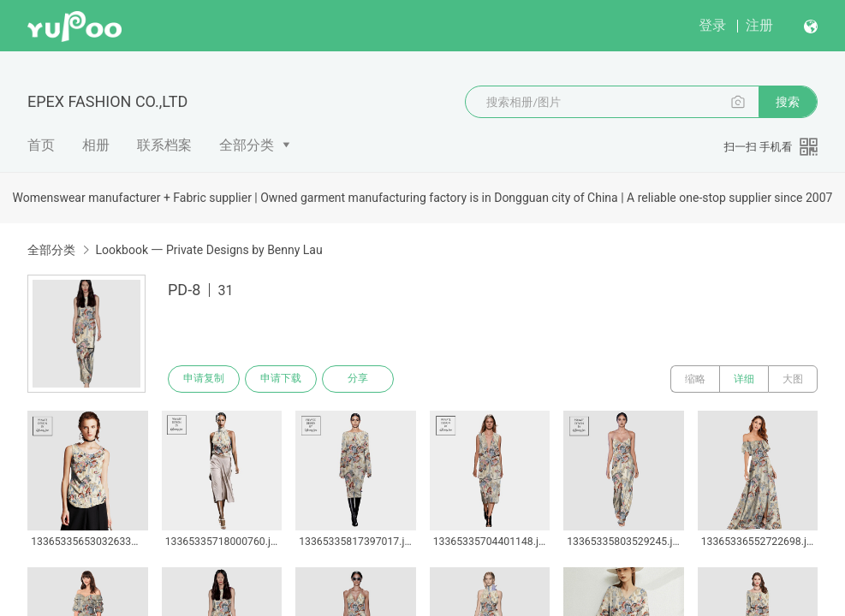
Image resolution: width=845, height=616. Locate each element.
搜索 (788, 102)
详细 (744, 379)
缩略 (695, 379)
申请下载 (281, 379)
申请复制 (204, 379)
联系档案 (164, 145)
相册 (96, 145)
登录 (712, 25)
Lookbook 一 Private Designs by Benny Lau (208, 250)
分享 (358, 379)
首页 (41, 145)
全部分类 (247, 145)
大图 (793, 379)
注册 (759, 25)
